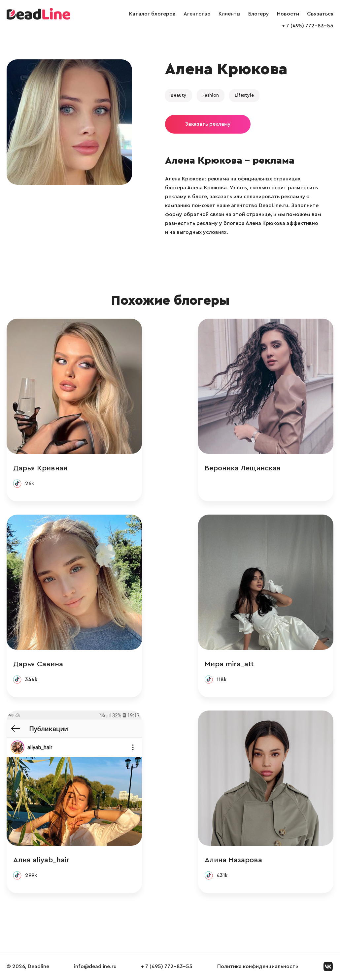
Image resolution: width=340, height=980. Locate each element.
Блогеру (259, 14)
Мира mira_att (229, 664)
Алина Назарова (233, 860)
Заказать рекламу (208, 124)
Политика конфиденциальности (258, 966)
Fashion (211, 95)
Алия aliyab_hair (41, 860)
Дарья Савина (38, 664)
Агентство (197, 14)
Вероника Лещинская (243, 468)
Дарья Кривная (40, 468)
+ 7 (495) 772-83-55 (308, 26)
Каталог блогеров (152, 14)
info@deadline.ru (95, 966)
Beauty (179, 95)
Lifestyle (244, 95)
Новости (288, 14)
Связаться (320, 14)
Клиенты (229, 14)
